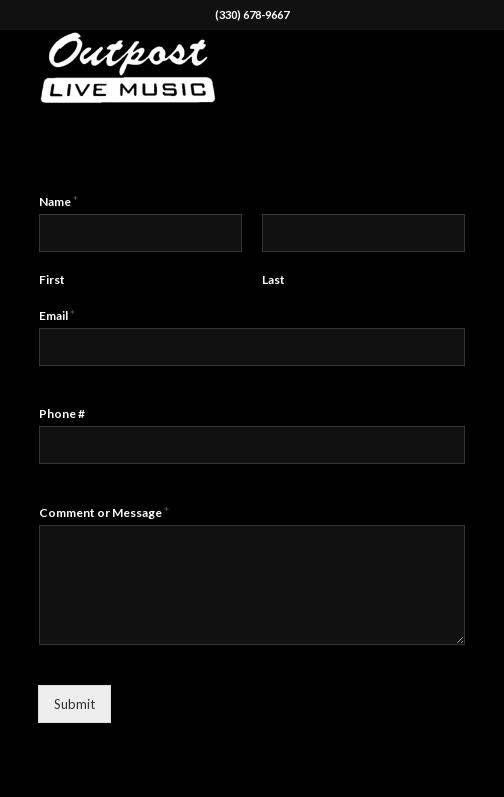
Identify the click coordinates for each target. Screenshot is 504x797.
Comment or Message (104, 512)
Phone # (62, 413)
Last (273, 279)
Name (58, 201)
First (52, 279)
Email (57, 315)
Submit (74, 704)
